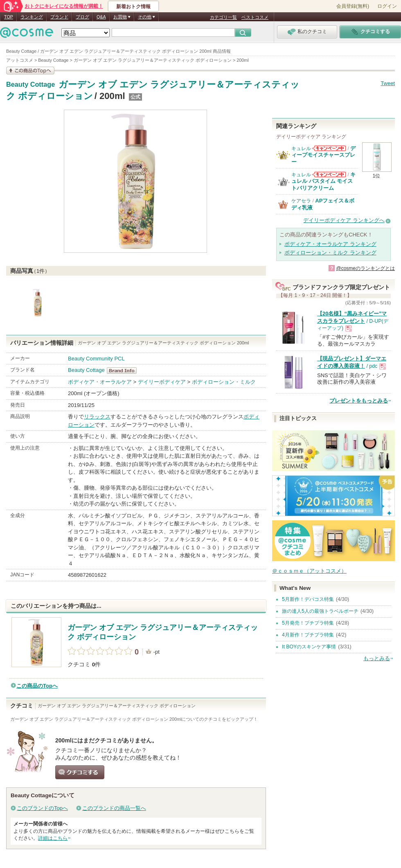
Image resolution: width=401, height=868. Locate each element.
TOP (9, 17)
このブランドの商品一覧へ (114, 808)
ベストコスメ (255, 17)
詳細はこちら (53, 838)
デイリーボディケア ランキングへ (344, 220)
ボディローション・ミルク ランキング (330, 253)
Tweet (388, 83)
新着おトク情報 (133, 7)
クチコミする (80, 772)
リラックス (97, 417)
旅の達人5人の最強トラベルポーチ (320, 611)
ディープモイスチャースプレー (323, 155)
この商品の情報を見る (30, 71)
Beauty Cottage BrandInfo (124, 371)
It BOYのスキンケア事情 (309, 647)
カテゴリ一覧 (223, 17)
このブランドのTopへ (42, 808)
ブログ (82, 17)
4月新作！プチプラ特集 (308, 635)
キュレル (301, 148)
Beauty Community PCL (96, 359)
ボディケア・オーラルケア (100, 382)
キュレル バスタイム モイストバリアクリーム (323, 181)
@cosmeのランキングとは (365, 268)
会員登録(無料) (353, 6)
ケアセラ (301, 201)
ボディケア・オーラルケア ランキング (330, 244)
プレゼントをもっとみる (359, 401)
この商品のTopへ (37, 686)
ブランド (59, 17)
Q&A (101, 17)
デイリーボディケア (162, 382)
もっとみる (377, 658)
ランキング (32, 17)
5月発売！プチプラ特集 (308, 623)
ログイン (387, 6)
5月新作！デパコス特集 (308, 599)
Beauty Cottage (30, 85)
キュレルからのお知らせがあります (329, 148)
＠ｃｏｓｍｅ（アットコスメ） (309, 571)
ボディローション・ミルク (224, 382)
